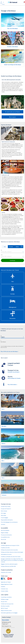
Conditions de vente (5, 548)
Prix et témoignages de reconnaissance (9, 522)
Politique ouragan (5, 599)
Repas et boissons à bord (6, 611)
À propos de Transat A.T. (6, 509)
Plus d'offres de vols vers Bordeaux (9, 351)
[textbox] (12, 251)
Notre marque (4, 511)
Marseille (4, 426)
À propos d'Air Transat (6, 506)
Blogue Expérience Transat (7, 584)
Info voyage (3, 513)
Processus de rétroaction (6, 535)
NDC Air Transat (4, 608)
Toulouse (4, 495)
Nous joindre (5, 620)
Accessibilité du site (5, 537)
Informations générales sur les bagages (9, 613)
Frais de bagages (4, 518)
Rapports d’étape (5, 533)
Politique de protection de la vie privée (9, 550)
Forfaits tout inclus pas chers (7, 604)
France (3, 4)
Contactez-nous (4, 589)
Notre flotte (3, 515)
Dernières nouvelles (5, 606)
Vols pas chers (4, 602)
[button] (5, 247)
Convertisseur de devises (6, 597)
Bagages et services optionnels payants (9, 564)
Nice (3, 461)
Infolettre (3, 587)
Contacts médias (5, 591)
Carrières (3, 524)
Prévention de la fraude (6, 572)
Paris (3, 478)
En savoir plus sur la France (12, 112)
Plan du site (3, 539)
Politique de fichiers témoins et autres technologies (12, 552)
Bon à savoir (12, 117)
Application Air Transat (6, 582)
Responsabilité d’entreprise (7, 520)
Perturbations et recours (6, 554)
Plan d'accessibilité (5, 530)
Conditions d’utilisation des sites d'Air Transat (11, 557)
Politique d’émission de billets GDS (8, 566)
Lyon (3, 409)
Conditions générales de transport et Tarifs (10, 545)
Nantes (3, 443)
